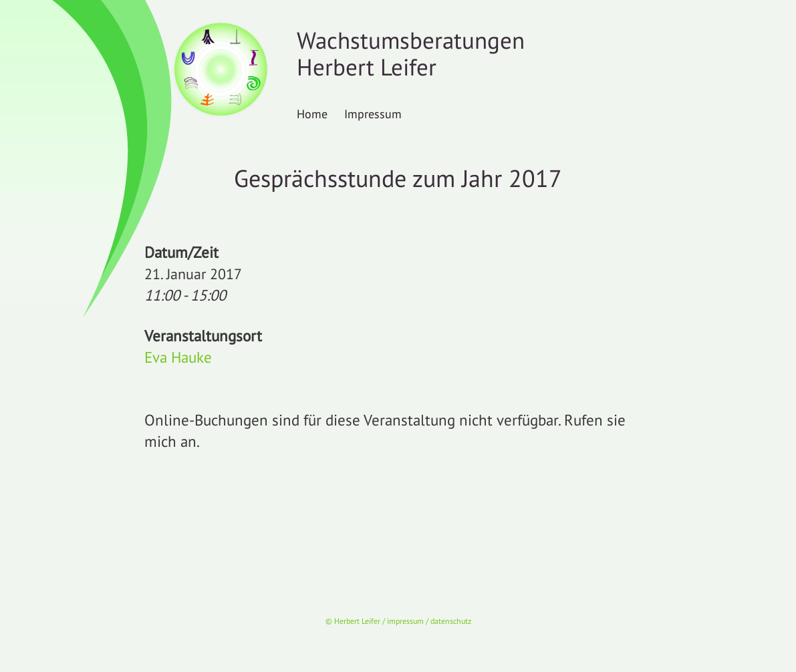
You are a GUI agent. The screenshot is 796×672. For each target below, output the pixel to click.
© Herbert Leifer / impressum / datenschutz (398, 621)
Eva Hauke (178, 357)
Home (312, 114)
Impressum (373, 114)
